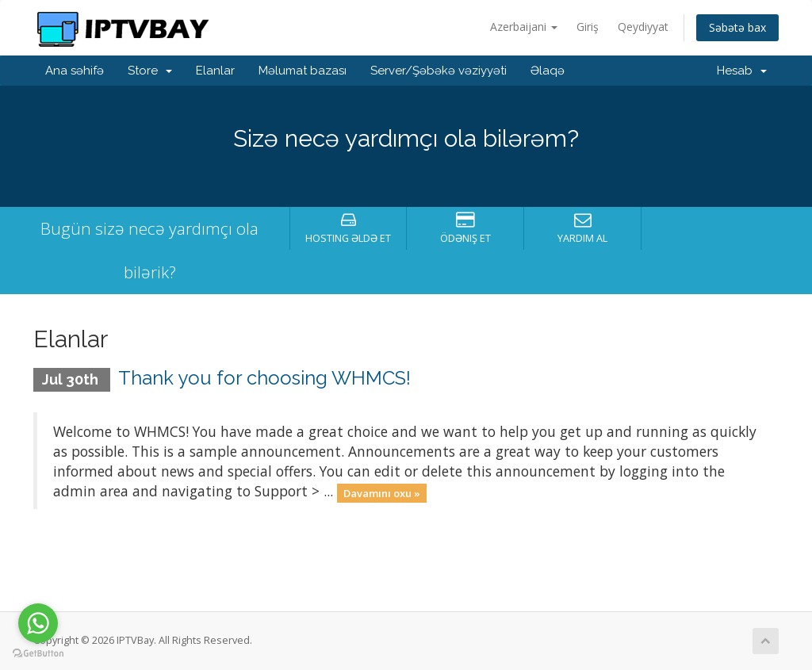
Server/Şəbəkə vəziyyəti (439, 71)
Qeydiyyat (643, 27)
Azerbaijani (524, 27)
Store (150, 71)
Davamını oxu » (382, 492)
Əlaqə (548, 71)
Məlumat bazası (303, 71)
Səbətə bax (737, 27)
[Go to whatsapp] (38, 623)
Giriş (588, 27)
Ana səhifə (75, 71)
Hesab (742, 71)
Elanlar (215, 71)
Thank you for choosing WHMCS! (264, 378)
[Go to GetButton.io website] (38, 654)
